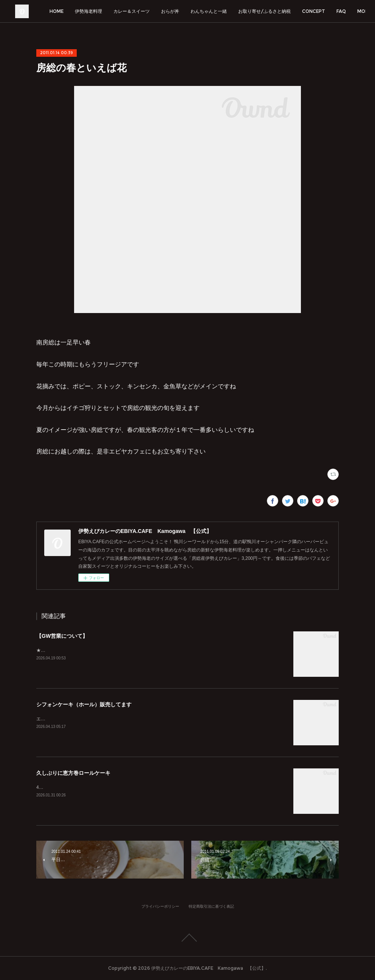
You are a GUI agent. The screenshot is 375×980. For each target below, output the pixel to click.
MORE (346, 11)
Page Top (187, 938)
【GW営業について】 (62, 636)
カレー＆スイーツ (169, 11)
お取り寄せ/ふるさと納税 (302, 11)
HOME (94, 11)
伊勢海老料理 (126, 11)
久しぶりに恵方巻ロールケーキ (73, 773)
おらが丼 (208, 11)
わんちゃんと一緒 (246, 11)
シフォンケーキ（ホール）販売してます (84, 704)
